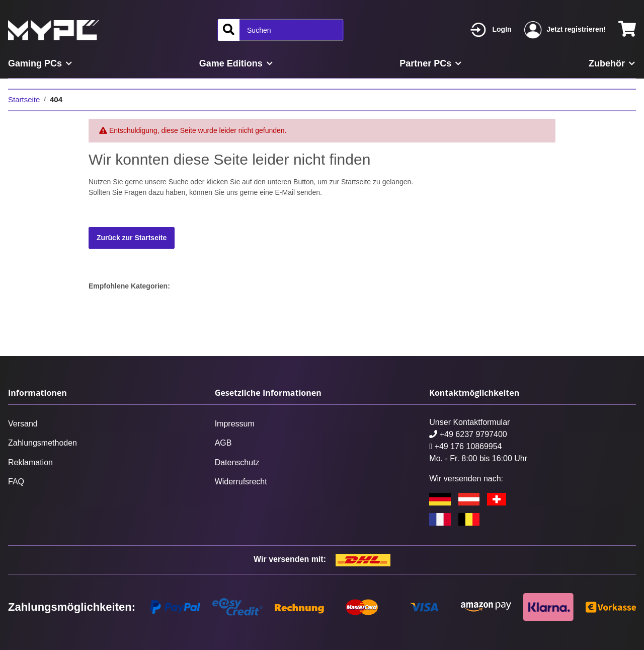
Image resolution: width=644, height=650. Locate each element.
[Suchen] (229, 30)
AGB (223, 443)
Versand (23, 424)
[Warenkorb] (627, 30)
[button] (491, 30)
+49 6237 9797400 (468, 434)
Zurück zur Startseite (132, 238)
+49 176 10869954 (465, 446)
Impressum (235, 424)
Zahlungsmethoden (43, 443)
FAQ (16, 482)
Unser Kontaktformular (469, 422)
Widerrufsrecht (241, 482)
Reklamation (30, 462)
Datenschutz (237, 462)
